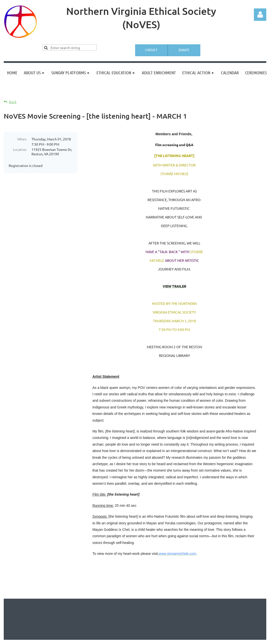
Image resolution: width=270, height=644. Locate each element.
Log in (260, 15)
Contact (151, 50)
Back (13, 102)
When (22, 139)
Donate (184, 50)
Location (20, 149)
